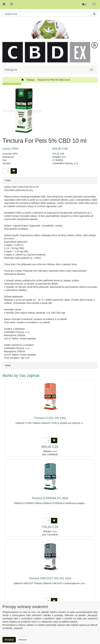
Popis (8, 180)
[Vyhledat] (94, 14)
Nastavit (23, 640)
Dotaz (8, 365)
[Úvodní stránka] (22, 80)
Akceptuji (9, 640)
